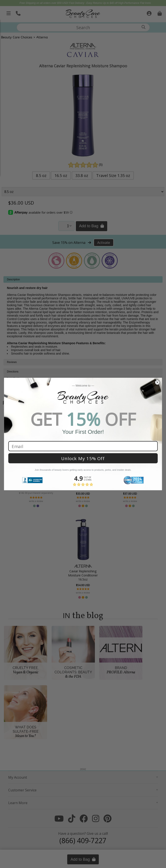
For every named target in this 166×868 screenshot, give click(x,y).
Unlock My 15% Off (83, 458)
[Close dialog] (157, 382)
